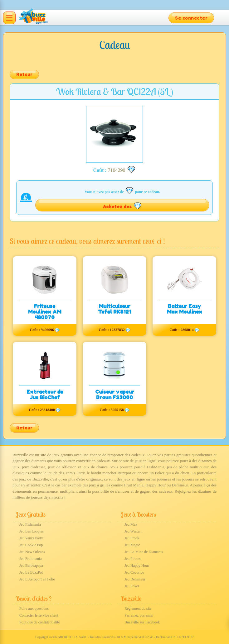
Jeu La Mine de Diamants (144, 552)
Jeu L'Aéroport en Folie (37, 579)
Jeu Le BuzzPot (31, 572)
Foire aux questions (34, 608)
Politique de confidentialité (40, 622)
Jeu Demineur (135, 579)
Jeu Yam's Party (31, 538)
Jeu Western (134, 531)
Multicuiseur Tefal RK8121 (114, 309)
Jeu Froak (132, 538)
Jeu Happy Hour (137, 566)
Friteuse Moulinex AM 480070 (45, 312)
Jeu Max (131, 524)
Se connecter (191, 18)
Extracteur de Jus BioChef (45, 395)
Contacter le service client (39, 615)
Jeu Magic (132, 545)
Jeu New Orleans (32, 552)
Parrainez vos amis (139, 615)
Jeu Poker (132, 586)
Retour (24, 74)
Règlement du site (138, 608)
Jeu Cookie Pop (31, 545)
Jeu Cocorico (134, 572)
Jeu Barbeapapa (31, 566)
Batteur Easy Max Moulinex (185, 309)
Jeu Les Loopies (32, 531)
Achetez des (122, 206)
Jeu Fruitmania (31, 559)
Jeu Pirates (133, 559)
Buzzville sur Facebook (142, 622)
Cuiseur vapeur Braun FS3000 (115, 395)
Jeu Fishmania (30, 524)
